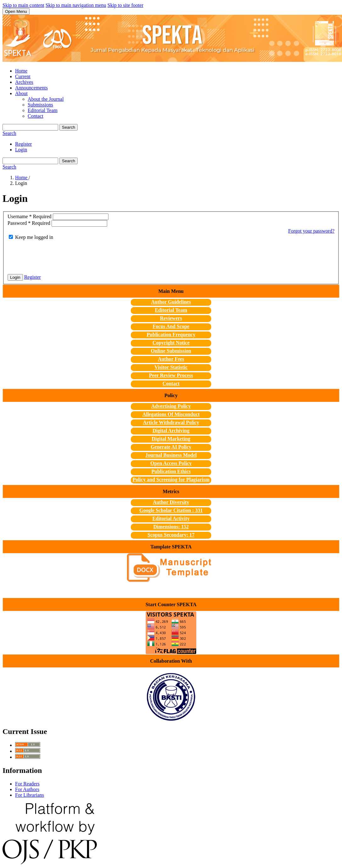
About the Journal (46, 99)
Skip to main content (23, 5)
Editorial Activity (171, 518)
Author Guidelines (171, 302)
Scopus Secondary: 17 (171, 535)
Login (21, 150)
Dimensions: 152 (171, 527)
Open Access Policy (171, 463)
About (21, 93)
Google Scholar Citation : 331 (171, 510)
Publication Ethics (171, 471)
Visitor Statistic (171, 367)
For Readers (27, 784)
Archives (24, 82)
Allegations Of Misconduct (171, 414)
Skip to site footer (125, 5)
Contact (36, 116)
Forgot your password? (311, 231)
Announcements (31, 88)
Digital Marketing (171, 439)
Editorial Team (43, 110)
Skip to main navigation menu (76, 5)
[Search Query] (30, 127)
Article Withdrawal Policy (171, 422)
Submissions (40, 105)
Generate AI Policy (171, 447)
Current (23, 76)
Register (23, 144)
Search (69, 127)
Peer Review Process (171, 375)
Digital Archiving (171, 431)
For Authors (27, 789)
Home (21, 71)
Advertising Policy (171, 406)
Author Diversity (171, 502)
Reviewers (171, 318)
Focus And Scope (171, 326)
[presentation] (55, 257)
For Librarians (30, 795)
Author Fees (171, 359)
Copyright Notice (171, 343)
